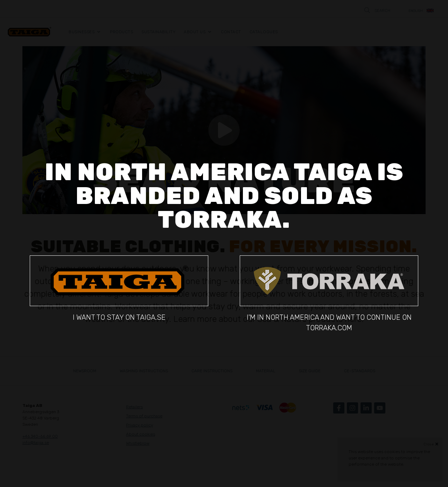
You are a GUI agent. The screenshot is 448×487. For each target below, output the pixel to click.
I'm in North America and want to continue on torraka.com (329, 294)
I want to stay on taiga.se (119, 288)
